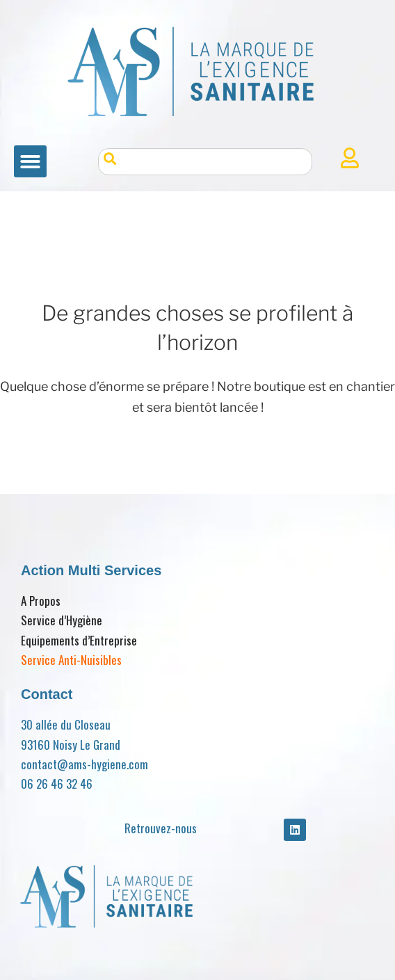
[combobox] (205, 162)
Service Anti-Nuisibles (71, 660)
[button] (30, 162)
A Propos (41, 601)
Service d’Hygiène (62, 620)
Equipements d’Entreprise (79, 640)
